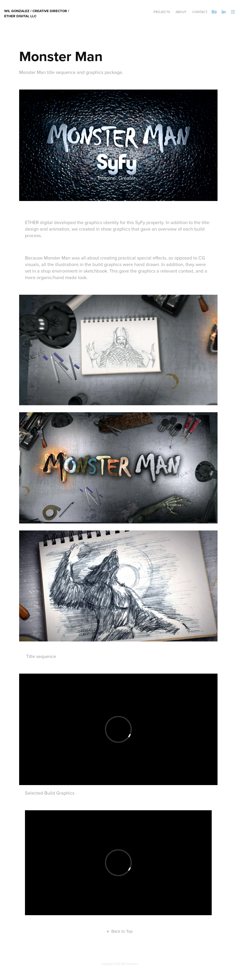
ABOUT (181, 12)
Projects (162, 12)
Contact (200, 12)
